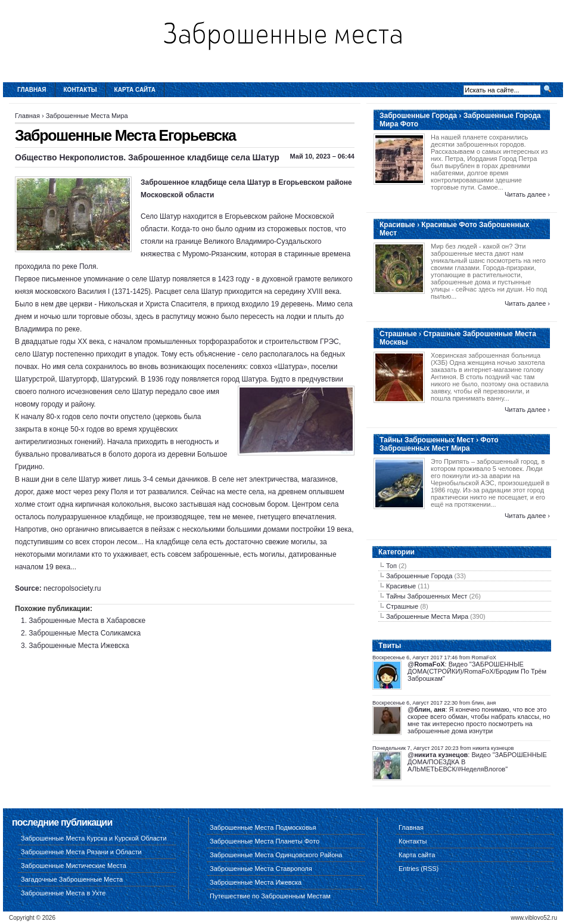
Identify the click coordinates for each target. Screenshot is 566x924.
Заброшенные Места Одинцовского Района (276, 855)
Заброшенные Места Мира (87, 116)
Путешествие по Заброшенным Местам (270, 896)
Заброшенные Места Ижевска (79, 646)
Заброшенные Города (419, 576)
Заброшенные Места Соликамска (85, 633)
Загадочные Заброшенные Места (72, 879)
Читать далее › (527, 194)
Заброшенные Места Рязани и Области (81, 852)
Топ (391, 566)
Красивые (401, 586)
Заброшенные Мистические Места (74, 866)
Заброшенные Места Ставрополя (261, 869)
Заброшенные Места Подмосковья (263, 827)
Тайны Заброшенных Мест (427, 596)
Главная (32, 90)
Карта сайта (135, 90)
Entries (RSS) (419, 869)
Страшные (402, 606)
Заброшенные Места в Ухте (63, 893)
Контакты (80, 90)
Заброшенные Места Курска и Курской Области (94, 838)
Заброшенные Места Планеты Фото (265, 841)
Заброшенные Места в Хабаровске (87, 621)
